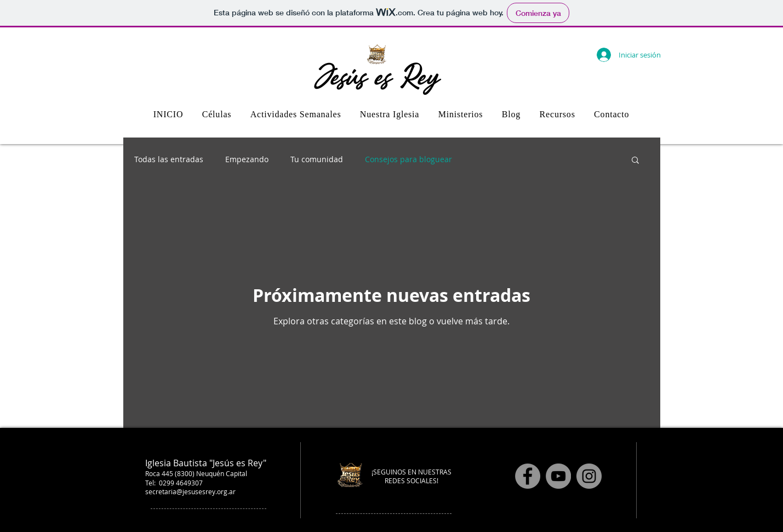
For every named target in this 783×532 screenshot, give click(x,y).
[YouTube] (558, 476)
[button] (635, 161)
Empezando (247, 159)
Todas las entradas (169, 159)
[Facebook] (528, 476)
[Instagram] (589, 476)
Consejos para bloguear (408, 159)
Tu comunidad (317, 159)
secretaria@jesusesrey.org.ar (190, 491)
